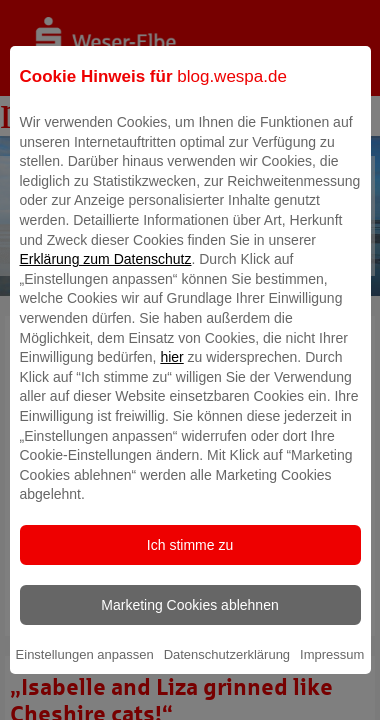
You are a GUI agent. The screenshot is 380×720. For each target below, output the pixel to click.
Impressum (332, 669)
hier (171, 372)
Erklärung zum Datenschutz (106, 274)
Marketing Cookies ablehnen (189, 620)
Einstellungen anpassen (85, 669)
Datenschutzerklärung (227, 669)
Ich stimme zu (190, 559)
